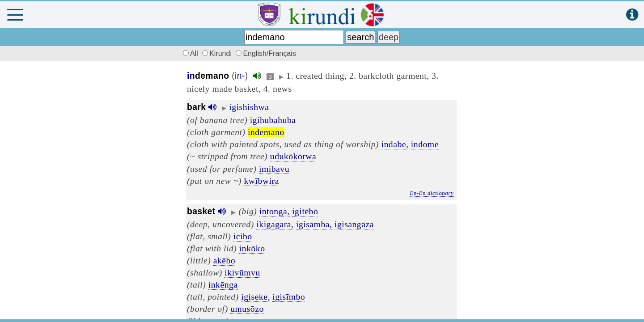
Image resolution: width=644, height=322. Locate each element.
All (189, 53)
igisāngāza (354, 224)
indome (425, 144)
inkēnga (223, 284)
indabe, (395, 144)
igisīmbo (289, 297)
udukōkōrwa (293, 156)
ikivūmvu (242, 272)
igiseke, (256, 297)
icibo (243, 236)
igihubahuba (273, 120)
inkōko (252, 248)
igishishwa (249, 107)
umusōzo (247, 309)
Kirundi (218, 53)
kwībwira (262, 181)
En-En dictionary (432, 193)
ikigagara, (275, 224)
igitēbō (305, 211)
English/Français (266, 53)
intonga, (275, 211)
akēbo (225, 260)
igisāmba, (314, 224)
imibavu (274, 169)
